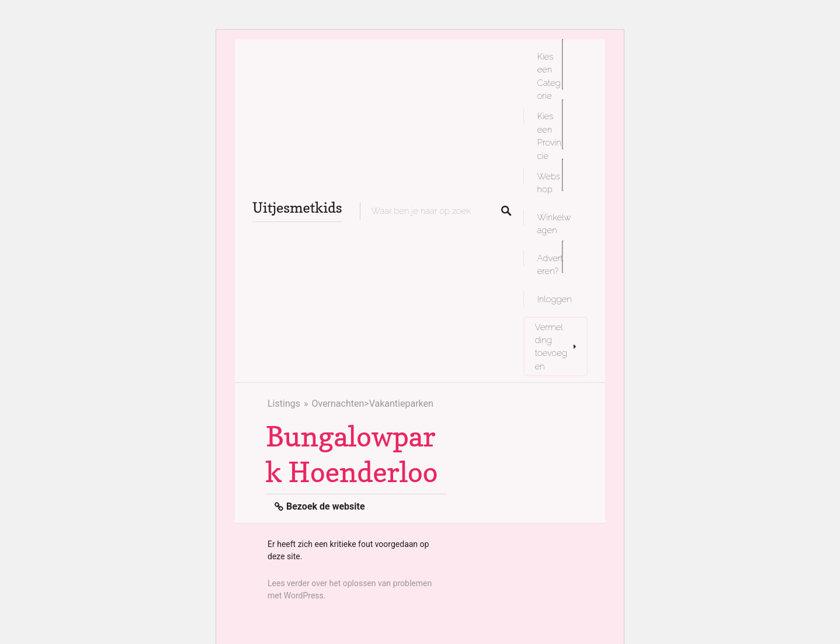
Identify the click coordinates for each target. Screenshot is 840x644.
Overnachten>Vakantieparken (372, 404)
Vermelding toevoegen (551, 347)
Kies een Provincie (549, 136)
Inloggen (555, 299)
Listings (284, 404)
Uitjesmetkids (297, 208)
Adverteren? (550, 264)
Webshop (549, 183)
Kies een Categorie (549, 76)
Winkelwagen (554, 224)
